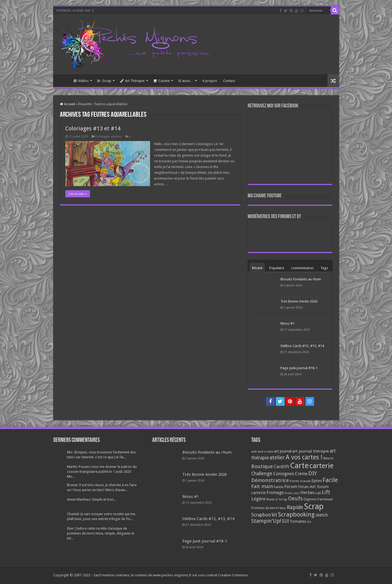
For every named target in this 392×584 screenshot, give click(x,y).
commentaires (302, 268)
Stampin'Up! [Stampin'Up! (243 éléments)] (266, 521)
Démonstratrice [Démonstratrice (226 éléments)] (270, 480)
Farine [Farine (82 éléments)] (279, 487)
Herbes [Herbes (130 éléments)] (308, 493)
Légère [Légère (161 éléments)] (258, 499)
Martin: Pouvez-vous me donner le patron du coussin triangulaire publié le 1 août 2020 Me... (102, 472)
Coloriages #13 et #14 (93, 128)
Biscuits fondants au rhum (301, 279)
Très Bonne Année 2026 (299, 301)
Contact (229, 81)
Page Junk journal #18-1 (299, 368)
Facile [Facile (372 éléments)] (330, 480)
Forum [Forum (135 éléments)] (291, 487)
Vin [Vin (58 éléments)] (309, 522)
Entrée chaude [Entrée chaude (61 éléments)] (300, 481)
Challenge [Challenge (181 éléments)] (262, 474)
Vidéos (81, 81)
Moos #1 (287, 323)
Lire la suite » (78, 194)
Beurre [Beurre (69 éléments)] (328, 458)
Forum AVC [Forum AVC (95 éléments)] (307, 487)
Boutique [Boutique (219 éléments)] (262, 466)
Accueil (63, 80)
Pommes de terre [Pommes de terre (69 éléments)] (264, 508)
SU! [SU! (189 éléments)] (285, 521)
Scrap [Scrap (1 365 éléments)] (314, 506)
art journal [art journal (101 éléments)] (283, 451)
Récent (257, 268)
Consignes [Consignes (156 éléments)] (284, 474)
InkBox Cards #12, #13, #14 (302, 346)
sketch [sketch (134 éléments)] (322, 515)
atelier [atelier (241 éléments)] (277, 458)
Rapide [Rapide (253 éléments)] (295, 507)
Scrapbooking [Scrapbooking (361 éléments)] (296, 514)
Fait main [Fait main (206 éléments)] (262, 486)
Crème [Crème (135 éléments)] (301, 474)
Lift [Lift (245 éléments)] (326, 492)
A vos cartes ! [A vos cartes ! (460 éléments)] (304, 457)
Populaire (277, 268)
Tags (324, 268)
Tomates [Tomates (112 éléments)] (298, 521)
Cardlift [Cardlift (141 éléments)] (281, 467)
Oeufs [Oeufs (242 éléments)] (295, 499)
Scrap (104, 81)
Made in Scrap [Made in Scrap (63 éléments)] (277, 499)
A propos (210, 81)
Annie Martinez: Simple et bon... (91, 499)
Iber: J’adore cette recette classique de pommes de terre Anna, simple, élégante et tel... (101, 533)
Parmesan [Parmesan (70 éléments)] (325, 499)
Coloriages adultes (108, 137)
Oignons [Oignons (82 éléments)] (310, 499)
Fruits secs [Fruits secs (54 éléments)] (292, 493)
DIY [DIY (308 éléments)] (313, 473)
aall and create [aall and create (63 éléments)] (262, 451)
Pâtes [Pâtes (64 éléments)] (282, 508)
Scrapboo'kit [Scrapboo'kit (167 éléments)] (264, 515)
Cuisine (162, 81)
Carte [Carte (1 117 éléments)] (299, 466)
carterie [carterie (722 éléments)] (321, 466)
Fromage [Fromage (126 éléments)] (275, 493)
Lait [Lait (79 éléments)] (318, 493)
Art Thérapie (132, 81)
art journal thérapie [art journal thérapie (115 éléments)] (311, 451)
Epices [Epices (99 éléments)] (317, 481)
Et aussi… (186, 81)
